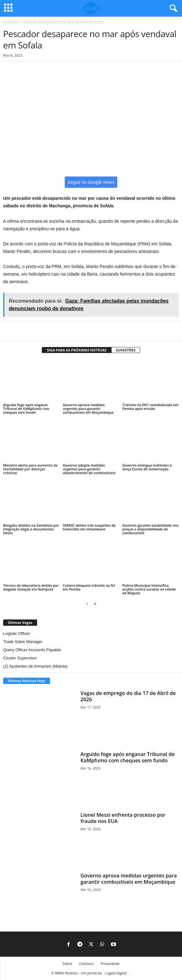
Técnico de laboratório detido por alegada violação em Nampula (31, 587)
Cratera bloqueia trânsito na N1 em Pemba (89, 587)
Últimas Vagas (20, 622)
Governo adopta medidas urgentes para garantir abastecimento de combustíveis (89, 469)
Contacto (86, 963)
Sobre (67, 963)
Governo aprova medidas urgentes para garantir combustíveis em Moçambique (88, 409)
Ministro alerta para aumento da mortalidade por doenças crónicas (30, 469)
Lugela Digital (116, 973)
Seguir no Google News (91, 182)
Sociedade (11, 22)
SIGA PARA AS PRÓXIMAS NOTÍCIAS (77, 350)
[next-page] (95, 604)
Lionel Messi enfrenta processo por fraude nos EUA (123, 818)
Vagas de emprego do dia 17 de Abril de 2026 (128, 696)
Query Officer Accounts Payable (32, 650)
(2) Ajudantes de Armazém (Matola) (35, 666)
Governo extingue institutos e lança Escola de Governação (147, 467)
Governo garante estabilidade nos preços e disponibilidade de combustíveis (150, 529)
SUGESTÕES (126, 350)
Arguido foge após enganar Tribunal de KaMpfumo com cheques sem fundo (26, 409)
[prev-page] (87, 604)
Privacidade (110, 963)
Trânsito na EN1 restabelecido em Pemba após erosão (150, 407)
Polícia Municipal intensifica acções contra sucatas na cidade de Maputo (149, 589)
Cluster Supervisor (20, 658)
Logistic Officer (17, 633)
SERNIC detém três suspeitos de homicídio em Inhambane (89, 527)
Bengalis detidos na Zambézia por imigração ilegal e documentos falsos (31, 529)
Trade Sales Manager (23, 642)
